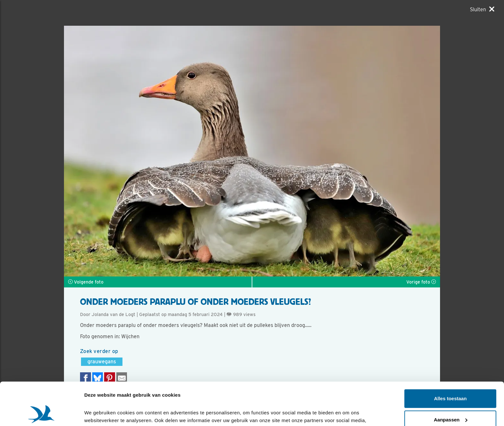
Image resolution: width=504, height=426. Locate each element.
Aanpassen (451, 379)
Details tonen (99, 413)
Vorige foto (421, 282)
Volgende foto (86, 282)
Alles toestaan (450, 358)
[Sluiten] (482, 9)
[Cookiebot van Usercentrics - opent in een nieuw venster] (42, 413)
